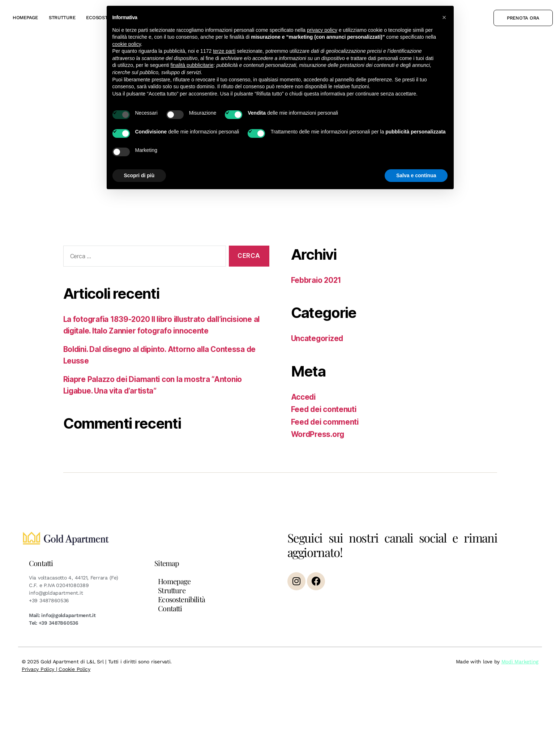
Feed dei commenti (326, 422)
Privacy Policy (38, 669)
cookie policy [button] (127, 44)
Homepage (25, 18)
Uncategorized (318, 338)
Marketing (526, 662)
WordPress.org (319, 434)
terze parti (224, 51)
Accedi (304, 397)
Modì (507, 662)
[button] (444, 17)
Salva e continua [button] (416, 175)
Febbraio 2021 (317, 280)
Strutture (62, 18)
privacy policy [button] (322, 30)
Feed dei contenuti (325, 409)
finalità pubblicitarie (192, 65)
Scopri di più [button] (139, 175)
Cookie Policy (74, 669)
